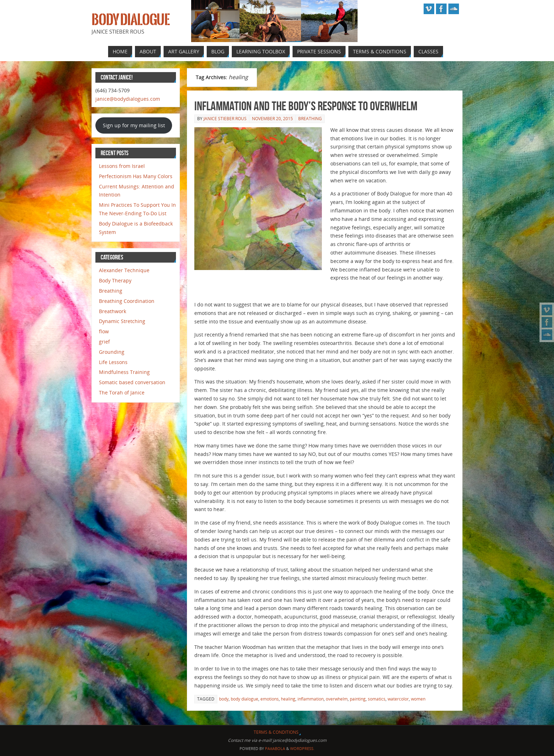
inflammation (311, 699)
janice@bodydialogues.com (128, 99)
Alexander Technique (124, 270)
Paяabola (275, 748)
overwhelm (337, 699)
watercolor (398, 699)
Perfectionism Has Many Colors (136, 176)
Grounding (112, 352)
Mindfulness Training (124, 372)
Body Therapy (115, 280)
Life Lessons (113, 362)
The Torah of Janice (122, 392)
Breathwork (113, 311)
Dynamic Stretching (122, 321)
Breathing (310, 119)
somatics (377, 699)
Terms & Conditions (276, 732)
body (224, 699)
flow (104, 331)
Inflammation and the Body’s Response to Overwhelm (306, 106)
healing (288, 699)
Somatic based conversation (132, 382)
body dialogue (244, 699)
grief (104, 342)
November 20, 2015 (272, 119)
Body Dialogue (131, 20)
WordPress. (302, 748)
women (418, 699)
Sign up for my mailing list (134, 125)
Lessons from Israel (122, 166)
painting (358, 699)
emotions (270, 699)
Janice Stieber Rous (225, 119)
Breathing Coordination (127, 301)
